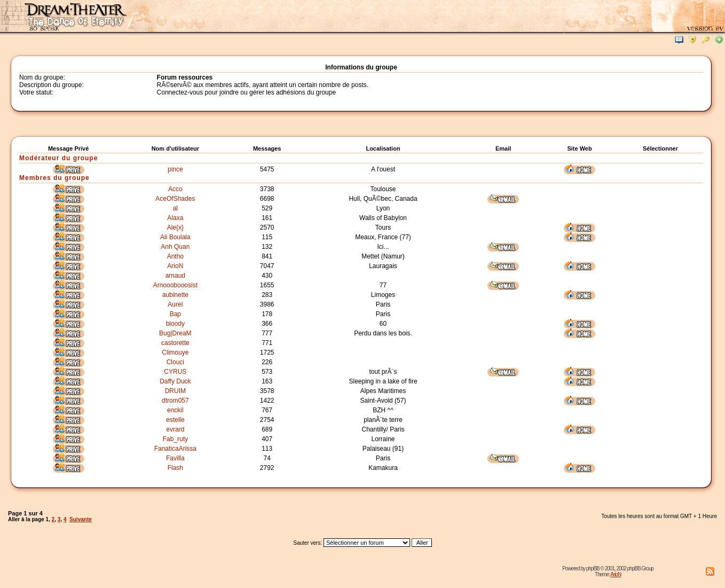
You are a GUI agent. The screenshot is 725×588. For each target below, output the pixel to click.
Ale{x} (175, 228)
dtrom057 (175, 401)
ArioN (175, 266)
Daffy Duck (175, 381)
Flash (175, 468)
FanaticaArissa (175, 449)
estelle (175, 420)
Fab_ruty (175, 439)
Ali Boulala (175, 237)
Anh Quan (175, 247)
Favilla (175, 458)
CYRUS (175, 372)
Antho (175, 256)
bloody (175, 324)
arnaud (175, 276)
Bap (175, 314)
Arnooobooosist (175, 285)
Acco (175, 189)
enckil (175, 410)
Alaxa (175, 218)
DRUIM (175, 391)
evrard (175, 429)
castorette (175, 343)
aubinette (175, 295)
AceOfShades (175, 199)
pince (175, 169)
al (175, 208)
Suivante (81, 519)
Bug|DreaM (175, 333)
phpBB (593, 569)
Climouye (175, 352)
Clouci (175, 362)
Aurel (175, 304)
